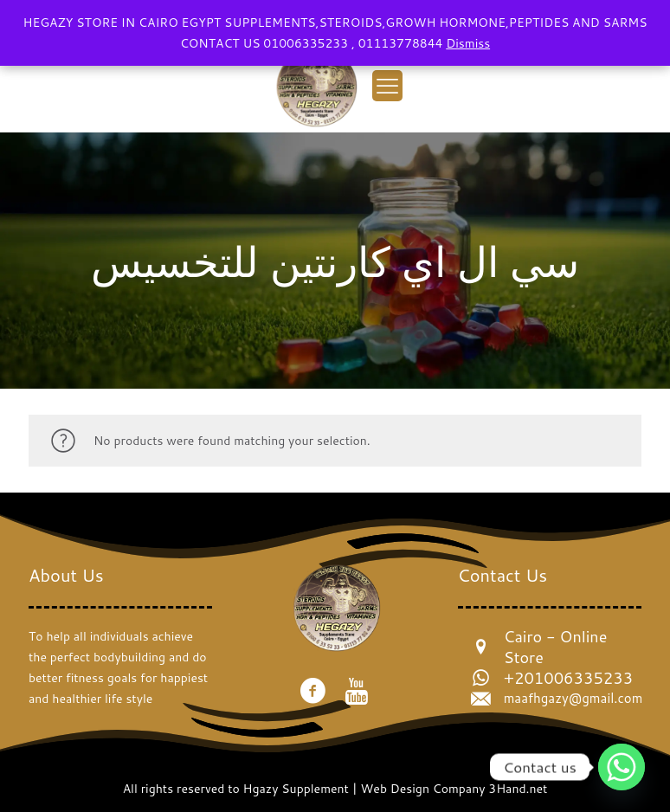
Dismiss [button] (468, 43)
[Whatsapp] (622, 767)
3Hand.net (518, 789)
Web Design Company (423, 789)
